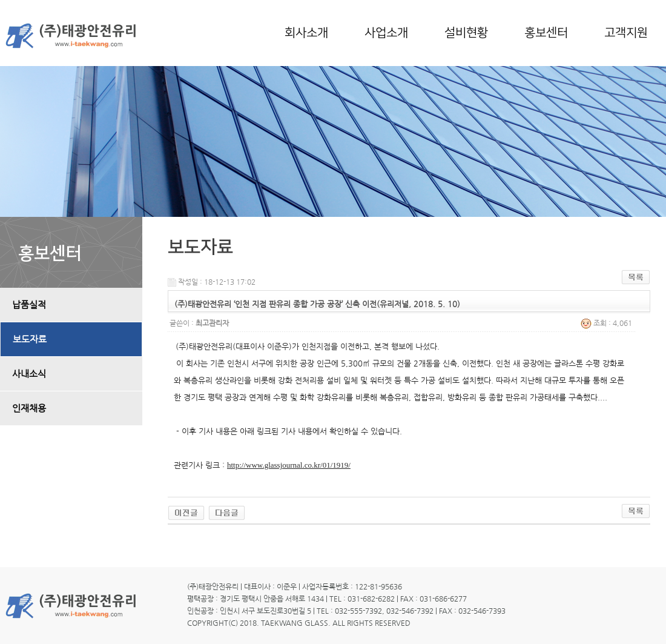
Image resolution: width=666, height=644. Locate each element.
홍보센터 (546, 33)
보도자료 (30, 339)
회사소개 (306, 33)
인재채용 (29, 408)
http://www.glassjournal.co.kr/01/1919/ (289, 465)
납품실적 (29, 305)
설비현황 (466, 33)
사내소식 (29, 374)
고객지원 (626, 33)
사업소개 (386, 33)
